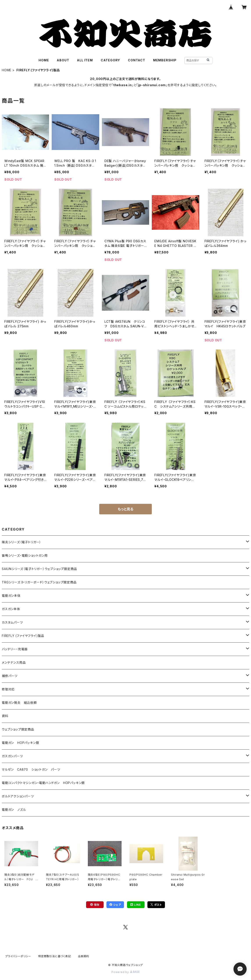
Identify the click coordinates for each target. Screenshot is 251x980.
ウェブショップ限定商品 (18, 729)
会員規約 (84, 956)
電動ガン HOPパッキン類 (20, 743)
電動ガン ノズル (14, 810)
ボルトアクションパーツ (18, 796)
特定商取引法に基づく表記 (55, 956)
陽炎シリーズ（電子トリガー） (21, 542)
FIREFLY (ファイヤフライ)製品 (23, 636)
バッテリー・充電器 (15, 649)
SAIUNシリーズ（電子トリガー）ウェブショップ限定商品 (39, 569)
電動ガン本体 (11, 596)
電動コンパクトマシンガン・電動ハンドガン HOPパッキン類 (43, 783)
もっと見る (125, 509)
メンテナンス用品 (14, 662)
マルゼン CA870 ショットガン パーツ (33, 769)
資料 (5, 716)
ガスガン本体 (11, 609)
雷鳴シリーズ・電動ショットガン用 (25, 555)
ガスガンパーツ (12, 756)
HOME (44, 60)
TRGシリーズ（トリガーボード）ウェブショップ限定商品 (39, 582)
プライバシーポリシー (18, 956)
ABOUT (63, 60)
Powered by (125, 972)
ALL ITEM (85, 60)
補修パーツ (10, 676)
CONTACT (137, 60)
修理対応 (8, 689)
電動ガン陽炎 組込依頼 (19, 703)
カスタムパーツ (12, 622)
